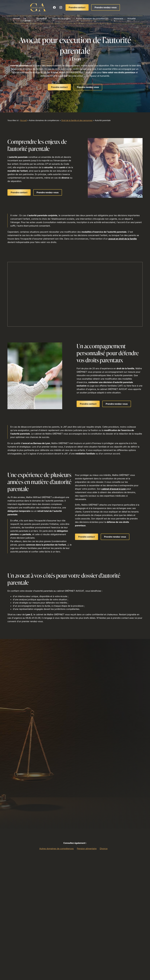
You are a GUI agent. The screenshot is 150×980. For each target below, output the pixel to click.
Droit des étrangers (61, 19)
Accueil (18, 20)
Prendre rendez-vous (106, 7)
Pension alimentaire (87, 849)
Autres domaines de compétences (92, 19)
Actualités (130, 20)
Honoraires (118, 20)
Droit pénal (42, 19)
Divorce (104, 849)
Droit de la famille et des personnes (77, 120)
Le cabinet (28, 20)
